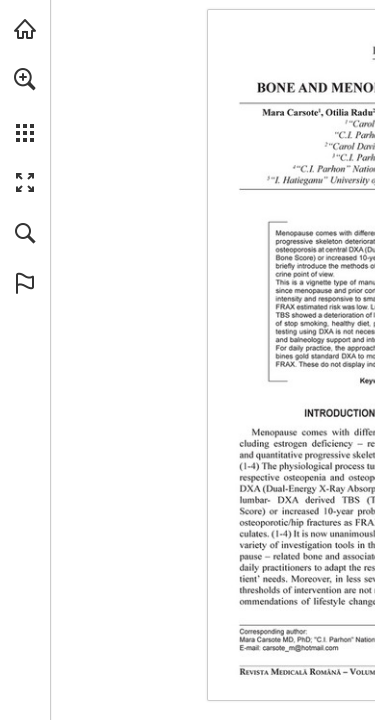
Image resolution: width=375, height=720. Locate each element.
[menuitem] (25, 105)
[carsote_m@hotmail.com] (301, 648)
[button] (25, 79)
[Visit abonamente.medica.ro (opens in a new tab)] (25, 29)
